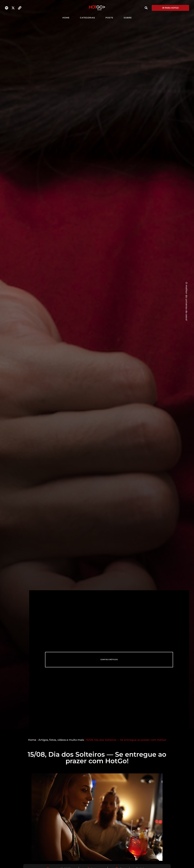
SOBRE (128, 18)
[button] (146, 8)
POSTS (109, 18)
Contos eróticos (109, 660)
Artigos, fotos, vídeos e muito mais (61, 740)
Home (32, 740)
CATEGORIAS (87, 18)
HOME (66, 18)
